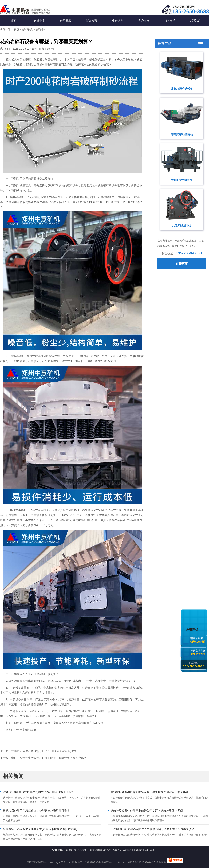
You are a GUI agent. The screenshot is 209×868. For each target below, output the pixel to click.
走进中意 (39, 21)
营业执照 (161, 862)
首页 (13, 21)
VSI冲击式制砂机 (182, 180)
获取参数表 (199, 640)
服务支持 (170, 21)
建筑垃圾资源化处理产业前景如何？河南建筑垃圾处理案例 (147, 811)
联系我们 (196, 21)
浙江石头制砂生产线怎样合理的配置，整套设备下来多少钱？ (49, 758)
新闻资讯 (92, 21)
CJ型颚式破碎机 (182, 226)
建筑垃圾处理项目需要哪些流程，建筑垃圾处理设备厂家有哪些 (149, 792)
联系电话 (194, 665)
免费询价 (193, 629)
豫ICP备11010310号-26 (141, 862)
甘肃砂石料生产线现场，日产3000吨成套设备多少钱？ (45, 751)
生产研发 (118, 21)
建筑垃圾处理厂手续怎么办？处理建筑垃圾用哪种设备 (36, 811)
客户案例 (144, 21)
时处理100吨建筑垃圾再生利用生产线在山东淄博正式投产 (39, 792)
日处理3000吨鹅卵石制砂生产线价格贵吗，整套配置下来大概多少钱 (153, 829)
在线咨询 (182, 264)
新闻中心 (41, 30)
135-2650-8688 (189, 253)
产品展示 (65, 21)
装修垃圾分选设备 (182, 89)
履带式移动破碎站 (182, 134)
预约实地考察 (199, 652)
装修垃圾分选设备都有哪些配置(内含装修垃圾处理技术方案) (40, 829)
